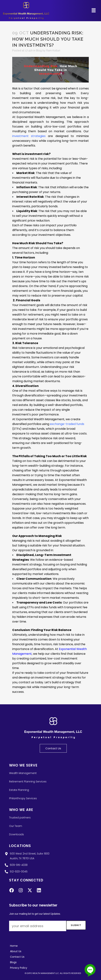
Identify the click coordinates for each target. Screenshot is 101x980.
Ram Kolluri (53, 50)
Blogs (13, 962)
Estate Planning (19, 790)
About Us (16, 951)
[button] (94, 11)
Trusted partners (20, 818)
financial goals (71, 291)
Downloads (16, 834)
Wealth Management (23, 773)
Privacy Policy (19, 968)
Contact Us (17, 957)
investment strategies (29, 136)
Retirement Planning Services (28, 782)
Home (14, 946)
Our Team (16, 826)
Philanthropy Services (23, 798)
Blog (39, 50)
